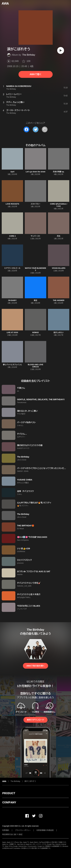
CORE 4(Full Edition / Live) (59, 205)
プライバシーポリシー (23, 830)
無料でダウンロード (35, 720)
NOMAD (35, 333)
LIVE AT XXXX (12, 333)
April (12, 172)
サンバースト (35, 236)
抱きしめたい (59, 333)
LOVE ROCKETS (12, 204)
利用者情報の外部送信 (45, 830)
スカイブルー (36, 204)
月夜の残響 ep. (59, 172)
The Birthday (29, 55)
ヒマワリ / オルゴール (12, 268)
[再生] (61, 50)
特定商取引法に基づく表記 (12, 834)
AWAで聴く (35, 74)
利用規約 (6, 830)
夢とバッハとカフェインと (12, 365)
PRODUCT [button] (9, 793)
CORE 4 (12, 236)
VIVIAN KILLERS (59, 268)
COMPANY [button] (9, 802)
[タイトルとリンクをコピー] (45, 129)
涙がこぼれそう (30, 781)
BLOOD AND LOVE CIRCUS (35, 366)
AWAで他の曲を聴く (35, 666)
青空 (35, 300)
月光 (59, 236)
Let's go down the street (36, 172)
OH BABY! (12, 300)
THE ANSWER (59, 300)
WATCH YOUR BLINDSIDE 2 (35, 269)
